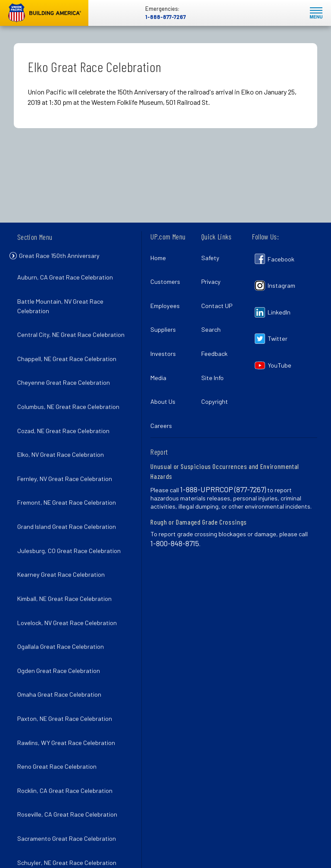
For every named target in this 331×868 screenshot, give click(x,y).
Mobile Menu (316, 13)
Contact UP (219, 293)
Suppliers (166, 311)
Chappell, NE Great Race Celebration (69, 344)
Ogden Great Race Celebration (61, 589)
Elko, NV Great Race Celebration (63, 419)
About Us (165, 368)
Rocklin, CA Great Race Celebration (67, 683)
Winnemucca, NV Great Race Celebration (75, 796)
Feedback (217, 330)
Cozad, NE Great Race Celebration (66, 401)
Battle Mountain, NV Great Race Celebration (63, 302)
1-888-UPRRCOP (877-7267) (223, 448)
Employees (168, 293)
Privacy (214, 274)
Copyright (217, 368)
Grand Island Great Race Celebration (69, 476)
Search (214, 311)
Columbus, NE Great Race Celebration (71, 382)
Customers (168, 274)
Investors (166, 330)
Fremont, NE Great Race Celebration (69, 457)
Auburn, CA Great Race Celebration (68, 278)
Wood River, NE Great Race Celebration (73, 814)
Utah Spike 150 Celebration (56, 777)
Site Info (215, 349)
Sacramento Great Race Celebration (69, 720)
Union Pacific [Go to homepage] (44, 13)
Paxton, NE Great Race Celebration (67, 626)
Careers (164, 387)
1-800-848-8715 (175, 502)
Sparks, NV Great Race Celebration (67, 758)
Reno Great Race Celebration (59, 664)
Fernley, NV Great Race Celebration (67, 438)
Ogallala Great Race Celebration (63, 570)
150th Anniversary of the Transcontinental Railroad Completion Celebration (71, 843)
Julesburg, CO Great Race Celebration (72, 495)
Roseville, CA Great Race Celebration (70, 702)
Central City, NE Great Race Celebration (73, 325)
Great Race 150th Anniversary (67, 258)
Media (161, 349)
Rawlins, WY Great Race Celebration (69, 645)
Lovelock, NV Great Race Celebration (70, 551)
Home (161, 255)
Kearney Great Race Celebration (64, 513)
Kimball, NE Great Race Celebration (67, 532)
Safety (213, 255)
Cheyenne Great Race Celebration (66, 363)
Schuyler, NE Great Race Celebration (69, 739)
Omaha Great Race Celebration (62, 607)
